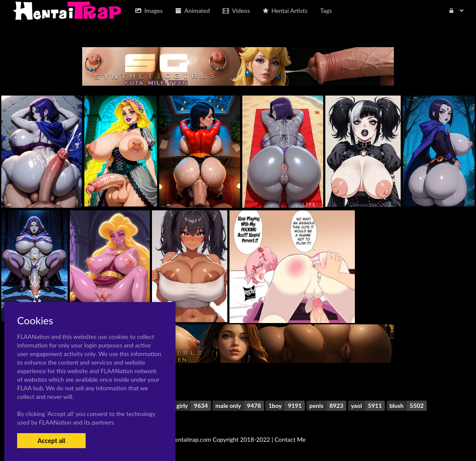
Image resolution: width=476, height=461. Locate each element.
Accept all (51, 440)
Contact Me (290, 439)
